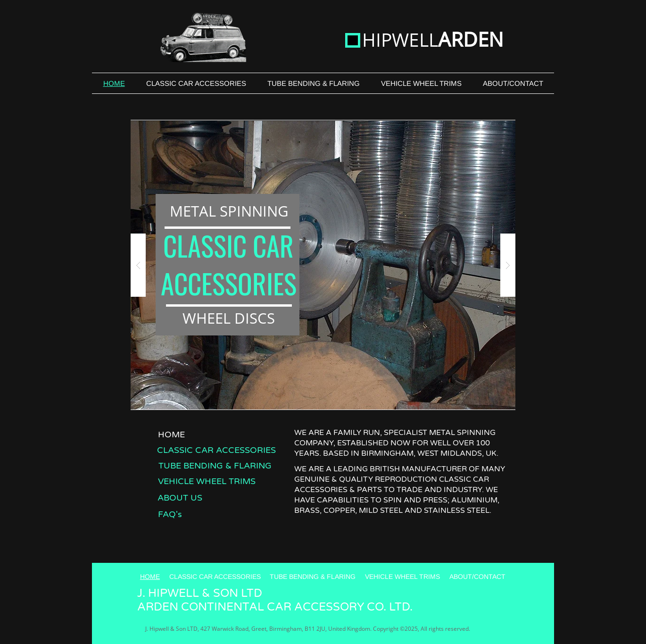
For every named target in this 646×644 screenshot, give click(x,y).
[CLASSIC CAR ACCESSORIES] (216, 450)
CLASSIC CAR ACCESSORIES (229, 264)
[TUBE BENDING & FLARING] (215, 465)
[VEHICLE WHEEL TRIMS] (207, 481)
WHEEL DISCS (229, 318)
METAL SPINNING (229, 211)
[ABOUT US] (180, 498)
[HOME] (171, 434)
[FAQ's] (170, 514)
